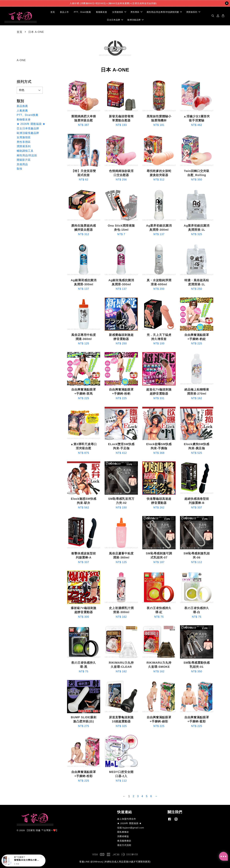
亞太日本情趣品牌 (28, 128)
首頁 (53, 12)
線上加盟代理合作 (127, 819)
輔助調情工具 (25, 151)
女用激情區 (119, 12)
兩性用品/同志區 (27, 155)
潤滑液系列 (193, 12)
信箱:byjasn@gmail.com (131, 828)
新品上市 (64, 12)
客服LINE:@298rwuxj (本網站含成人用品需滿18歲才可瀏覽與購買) (115, 862)
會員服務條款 (124, 841)
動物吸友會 (102, 12)
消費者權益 (123, 836)
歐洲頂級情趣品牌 (28, 133)
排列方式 (24, 82)
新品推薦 (22, 106)
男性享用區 (24, 142)
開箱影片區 (24, 160)
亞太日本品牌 (115, 20)
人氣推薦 (22, 111)
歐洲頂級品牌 (136, 20)
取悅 (20, 169)
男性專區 (136, 12)
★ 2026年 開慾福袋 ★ (31, 124)
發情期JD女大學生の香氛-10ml (27, 860)
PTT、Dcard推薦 (83, 12)
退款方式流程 (124, 845)
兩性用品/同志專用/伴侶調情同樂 (164, 12)
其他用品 (22, 164)
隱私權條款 (123, 832)
